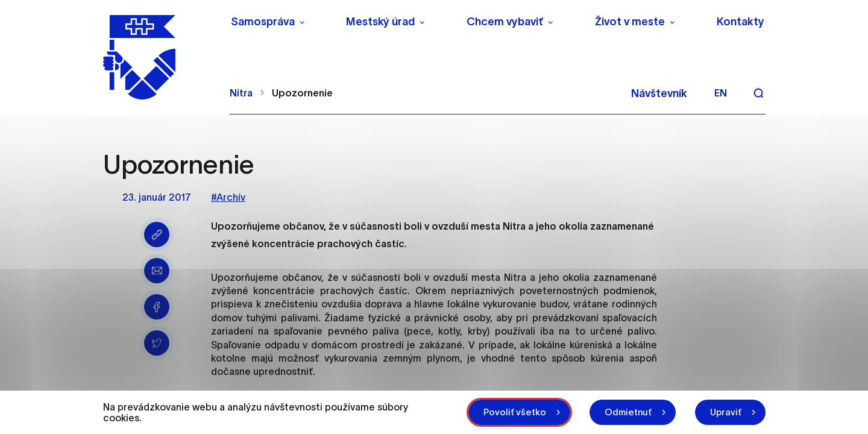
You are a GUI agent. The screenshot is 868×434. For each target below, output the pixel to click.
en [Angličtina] (721, 93)
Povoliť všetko (515, 412)
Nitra (241, 93)
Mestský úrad (380, 22)
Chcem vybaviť (505, 22)
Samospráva (263, 22)
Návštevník (659, 93)
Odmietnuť (628, 412)
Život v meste (630, 22)
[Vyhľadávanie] (758, 93)
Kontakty (741, 22)
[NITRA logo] (159, 57)
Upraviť (726, 412)
